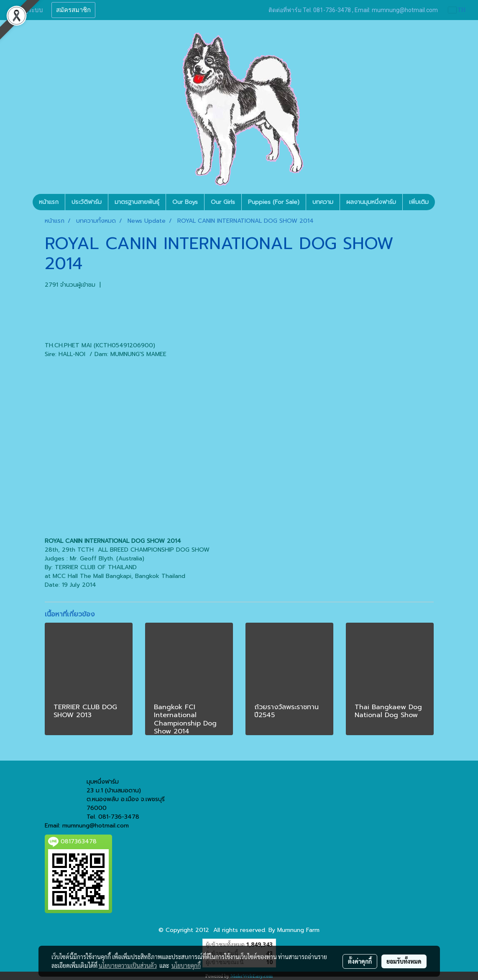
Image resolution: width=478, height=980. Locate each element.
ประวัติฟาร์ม (87, 202)
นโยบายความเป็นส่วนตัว (128, 965)
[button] (442, 202)
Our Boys (185, 202)
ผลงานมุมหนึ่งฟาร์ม (371, 202)
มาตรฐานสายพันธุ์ (137, 202)
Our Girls (223, 202)
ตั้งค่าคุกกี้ (360, 961)
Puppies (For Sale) (274, 202)
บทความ (323, 202)
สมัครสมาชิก (73, 10)
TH (457, 10)
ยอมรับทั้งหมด (404, 961)
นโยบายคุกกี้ (186, 965)
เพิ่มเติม (419, 202)
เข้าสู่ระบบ (29, 10)
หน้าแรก (49, 202)
